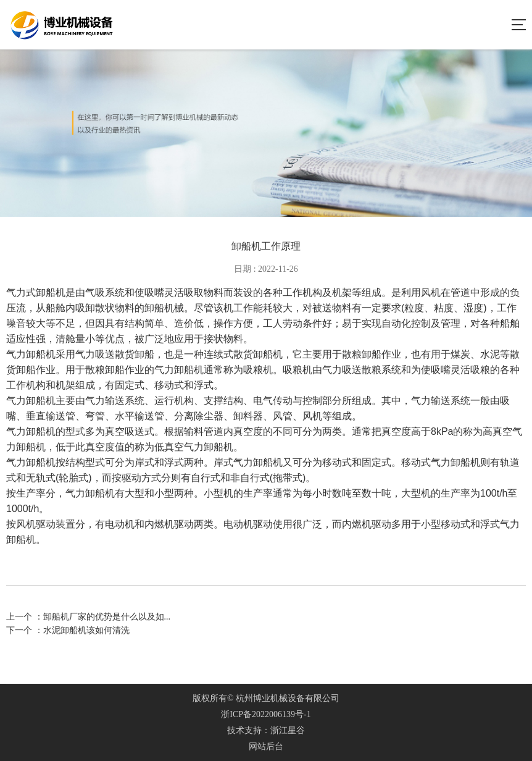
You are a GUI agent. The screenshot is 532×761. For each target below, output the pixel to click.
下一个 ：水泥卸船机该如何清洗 (68, 630)
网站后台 (266, 746)
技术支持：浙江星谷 (266, 730)
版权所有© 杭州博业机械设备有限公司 (266, 698)
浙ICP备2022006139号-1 (266, 714)
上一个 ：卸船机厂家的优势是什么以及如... (88, 617)
